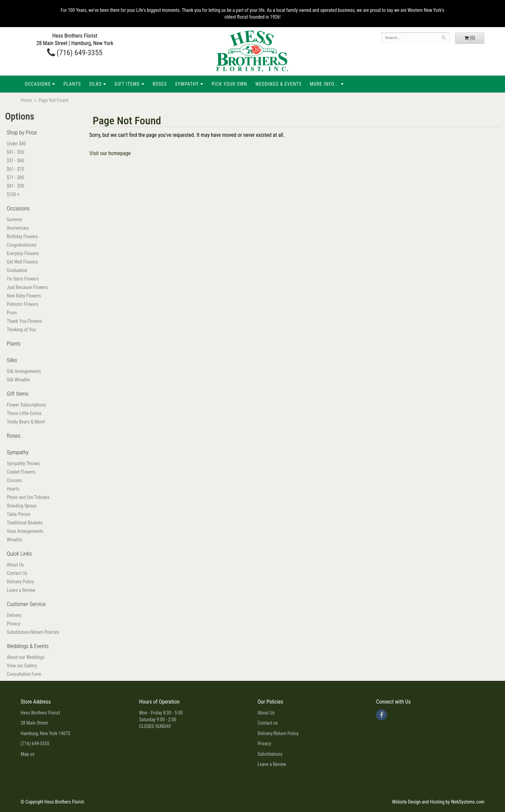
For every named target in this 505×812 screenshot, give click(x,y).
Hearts (13, 489)
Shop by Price (22, 132)
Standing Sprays (22, 506)
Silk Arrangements (24, 371)
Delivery (14, 615)
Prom (12, 313)
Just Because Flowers (27, 287)
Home (26, 100)
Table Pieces (19, 514)
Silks (95, 84)
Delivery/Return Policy (278, 733)
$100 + (13, 194)
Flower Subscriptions (26, 405)
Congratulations (22, 245)
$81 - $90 (15, 186)
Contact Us (17, 573)
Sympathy (187, 84)
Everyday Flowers (23, 253)
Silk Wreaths (18, 380)
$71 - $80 (15, 178)
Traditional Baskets (25, 523)
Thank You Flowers (24, 321)
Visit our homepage (110, 153)
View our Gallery (22, 666)
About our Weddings (26, 657)
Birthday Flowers (22, 236)
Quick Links (19, 554)
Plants (72, 84)
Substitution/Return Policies (33, 632)
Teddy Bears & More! (26, 422)
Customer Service (26, 604)
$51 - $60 (15, 161)
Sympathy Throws (23, 463)
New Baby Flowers (24, 296)
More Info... (324, 84)
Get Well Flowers (22, 262)
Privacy (14, 624)
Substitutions (270, 754)
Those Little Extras (24, 413)
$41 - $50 (15, 152)
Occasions (38, 84)
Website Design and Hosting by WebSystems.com (438, 802)
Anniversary (18, 228)
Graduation (17, 270)
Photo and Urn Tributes (28, 497)
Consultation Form (24, 674)
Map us (28, 754)
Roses (160, 84)
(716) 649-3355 (75, 53)
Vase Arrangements (25, 531)
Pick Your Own (229, 84)
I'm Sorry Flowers (23, 279)
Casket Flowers (21, 472)
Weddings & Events (278, 84)
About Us (15, 565)
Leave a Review (21, 590)
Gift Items (127, 84)
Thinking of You (21, 330)
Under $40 (16, 144)
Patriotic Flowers (23, 304)
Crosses (14, 480)
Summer (15, 220)
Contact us (268, 723)
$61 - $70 (15, 169)
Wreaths (14, 540)
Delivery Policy (20, 582)
